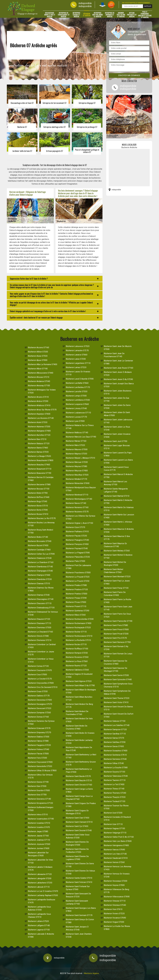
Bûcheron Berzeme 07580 (39, 485)
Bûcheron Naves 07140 (76, 503)
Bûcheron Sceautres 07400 (116, 751)
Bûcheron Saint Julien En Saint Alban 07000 (117, 414)
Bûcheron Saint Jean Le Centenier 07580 (118, 362)
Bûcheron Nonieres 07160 (77, 507)
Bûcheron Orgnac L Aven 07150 (79, 523)
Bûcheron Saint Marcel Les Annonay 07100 (115, 483)
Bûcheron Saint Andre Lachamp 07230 (79, 742)
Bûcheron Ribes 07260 (76, 615)
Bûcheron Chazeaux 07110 (40, 623)
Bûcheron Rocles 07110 (76, 644)
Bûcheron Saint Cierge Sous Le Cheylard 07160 (79, 798)
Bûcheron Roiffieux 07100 (77, 649)
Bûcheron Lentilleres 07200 (78, 400)
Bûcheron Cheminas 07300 (40, 628)
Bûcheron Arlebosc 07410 (39, 405)
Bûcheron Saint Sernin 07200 (116, 675)
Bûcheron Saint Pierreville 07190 (118, 621)
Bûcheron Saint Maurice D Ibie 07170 (117, 538)
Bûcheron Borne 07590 (38, 510)
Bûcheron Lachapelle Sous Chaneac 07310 (39, 916)
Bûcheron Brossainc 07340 (40, 541)
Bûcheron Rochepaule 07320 (78, 628)
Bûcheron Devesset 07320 (40, 708)
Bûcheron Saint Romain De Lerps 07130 (118, 655)
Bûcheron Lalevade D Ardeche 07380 (41, 935)
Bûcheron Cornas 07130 (38, 666)
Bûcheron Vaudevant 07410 (116, 858)
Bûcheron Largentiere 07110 (78, 363)
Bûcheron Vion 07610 (113, 909)
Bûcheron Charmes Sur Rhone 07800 (41, 589)
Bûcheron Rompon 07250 (77, 653)
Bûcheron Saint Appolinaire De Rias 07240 (79, 749)
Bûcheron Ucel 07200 (113, 813)
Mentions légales (91, 973)
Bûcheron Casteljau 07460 (39, 550)
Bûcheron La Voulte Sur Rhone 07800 (117, 928)
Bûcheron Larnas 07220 (76, 367)
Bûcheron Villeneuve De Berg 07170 (116, 891)
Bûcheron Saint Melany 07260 (117, 551)
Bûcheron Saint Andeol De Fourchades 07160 (77, 713)
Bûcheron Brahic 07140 (38, 537)
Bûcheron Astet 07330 (38, 422)
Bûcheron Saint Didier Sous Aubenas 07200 (78, 836)
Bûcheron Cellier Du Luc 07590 (41, 554)
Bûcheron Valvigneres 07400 (116, 845)
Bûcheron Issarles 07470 (39, 827)
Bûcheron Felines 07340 (39, 749)
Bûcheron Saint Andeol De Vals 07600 (79, 720)
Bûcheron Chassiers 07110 (40, 603)
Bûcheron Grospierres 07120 (40, 803)
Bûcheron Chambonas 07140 (40, 567)
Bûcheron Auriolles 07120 (39, 435)
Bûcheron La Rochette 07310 (78, 640)
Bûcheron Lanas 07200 (76, 359)
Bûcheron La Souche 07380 (116, 768)
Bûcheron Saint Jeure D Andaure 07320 (118, 374)
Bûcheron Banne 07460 (38, 448)
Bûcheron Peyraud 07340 (77, 548)
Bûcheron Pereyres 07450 (77, 544)
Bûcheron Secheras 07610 (115, 755)
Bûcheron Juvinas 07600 (39, 848)
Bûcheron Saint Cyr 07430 (77, 826)
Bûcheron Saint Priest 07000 (116, 630)
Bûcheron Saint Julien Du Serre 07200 (117, 407)
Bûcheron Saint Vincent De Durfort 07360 (119, 715)
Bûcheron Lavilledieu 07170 (78, 387)
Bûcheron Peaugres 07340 (77, 540)
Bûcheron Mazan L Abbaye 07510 (80, 458)
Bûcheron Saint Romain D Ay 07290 (116, 648)
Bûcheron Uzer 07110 (113, 824)
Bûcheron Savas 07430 (114, 746)
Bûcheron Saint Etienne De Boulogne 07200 (77, 843)
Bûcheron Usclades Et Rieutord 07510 (117, 819)
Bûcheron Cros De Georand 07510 (43, 687)
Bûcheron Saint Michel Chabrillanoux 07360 (113, 571)
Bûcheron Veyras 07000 (114, 885)
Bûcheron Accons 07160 (39, 347)
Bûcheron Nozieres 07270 (77, 512)
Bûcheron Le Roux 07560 (77, 661)
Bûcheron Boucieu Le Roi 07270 (42, 518)
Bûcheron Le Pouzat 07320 (78, 577)
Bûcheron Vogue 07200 (114, 922)
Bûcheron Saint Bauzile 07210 (79, 780)
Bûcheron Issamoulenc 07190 (41, 819)
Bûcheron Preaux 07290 (76, 598)
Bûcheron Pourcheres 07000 (78, 573)
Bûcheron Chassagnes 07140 (41, 599)
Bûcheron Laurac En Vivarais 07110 (78, 373)
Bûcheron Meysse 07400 (77, 471)
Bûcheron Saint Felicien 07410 (79, 882)
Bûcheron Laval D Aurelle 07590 (80, 379)
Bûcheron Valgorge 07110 (115, 833)
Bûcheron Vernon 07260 (114, 862)
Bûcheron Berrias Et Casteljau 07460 (41, 479)
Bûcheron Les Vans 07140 (115, 854)
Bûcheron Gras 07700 (37, 795)
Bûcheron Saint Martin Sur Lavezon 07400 (119, 516)
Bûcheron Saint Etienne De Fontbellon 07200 (77, 851)
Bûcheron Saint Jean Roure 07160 (119, 368)
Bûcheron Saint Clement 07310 (79, 822)
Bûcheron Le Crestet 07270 (40, 679)
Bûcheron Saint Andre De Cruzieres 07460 (77, 727)
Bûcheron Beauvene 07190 (40, 473)
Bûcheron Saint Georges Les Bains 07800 (81, 910)
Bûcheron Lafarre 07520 (38, 921)
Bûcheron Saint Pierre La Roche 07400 (118, 601)
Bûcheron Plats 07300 (75, 561)
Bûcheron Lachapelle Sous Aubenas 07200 (39, 908)
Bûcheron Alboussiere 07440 (41, 373)
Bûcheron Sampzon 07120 (115, 729)
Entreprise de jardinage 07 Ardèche (110, 15)
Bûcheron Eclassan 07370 (39, 728)
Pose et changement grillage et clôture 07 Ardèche (145, 15)
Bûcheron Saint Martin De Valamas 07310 (119, 509)
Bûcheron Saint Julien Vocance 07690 (117, 436)
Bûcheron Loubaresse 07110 (78, 413)
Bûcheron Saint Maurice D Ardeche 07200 (119, 531)
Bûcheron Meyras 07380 (76, 466)
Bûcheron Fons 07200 (37, 758)
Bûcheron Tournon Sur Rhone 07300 (116, 807)
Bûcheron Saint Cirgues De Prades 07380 (81, 805)
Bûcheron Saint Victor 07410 (116, 702)
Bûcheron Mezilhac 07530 (77, 475)
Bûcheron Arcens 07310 (38, 397)
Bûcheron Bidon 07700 (38, 493)
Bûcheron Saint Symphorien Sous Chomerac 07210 (118, 685)
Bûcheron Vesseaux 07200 (116, 881)
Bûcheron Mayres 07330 (76, 454)
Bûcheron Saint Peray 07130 (116, 588)
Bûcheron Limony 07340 (76, 408)
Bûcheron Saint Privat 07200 (116, 634)
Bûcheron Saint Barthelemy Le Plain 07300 (79, 771)
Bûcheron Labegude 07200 (40, 878)
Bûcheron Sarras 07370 (114, 738)
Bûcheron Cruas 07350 (38, 691)
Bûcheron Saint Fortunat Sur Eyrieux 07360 (78, 888)
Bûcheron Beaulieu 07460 (39, 465)
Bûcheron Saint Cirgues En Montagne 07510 (77, 812)
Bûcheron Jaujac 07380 (38, 831)
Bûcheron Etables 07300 (39, 737)
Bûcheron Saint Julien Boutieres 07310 (118, 392)
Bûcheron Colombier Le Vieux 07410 (41, 660)
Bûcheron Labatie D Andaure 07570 (40, 869)
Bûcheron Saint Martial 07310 (117, 496)
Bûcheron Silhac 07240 (114, 763)
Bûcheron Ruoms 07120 (76, 666)
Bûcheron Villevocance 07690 (117, 897)
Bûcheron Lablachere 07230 (40, 883)
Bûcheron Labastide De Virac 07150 (40, 861)
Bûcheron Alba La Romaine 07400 (43, 364)
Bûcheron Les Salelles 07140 (117, 725)
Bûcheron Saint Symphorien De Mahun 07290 (117, 692)
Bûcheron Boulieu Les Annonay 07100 (41, 524)
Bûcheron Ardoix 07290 (38, 401)
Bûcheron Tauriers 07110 (115, 780)
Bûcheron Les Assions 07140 (41, 418)
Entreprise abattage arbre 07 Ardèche (98, 15)
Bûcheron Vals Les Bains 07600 (118, 841)
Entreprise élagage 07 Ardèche (76, 15)
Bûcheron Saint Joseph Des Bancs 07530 (119, 385)
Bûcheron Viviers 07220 (114, 914)
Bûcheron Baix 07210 (37, 439)
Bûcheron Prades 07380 (76, 585)
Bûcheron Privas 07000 (76, 602)
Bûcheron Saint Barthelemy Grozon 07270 (81, 763)
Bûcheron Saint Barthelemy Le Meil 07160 (81, 756)
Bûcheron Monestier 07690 (78, 483)
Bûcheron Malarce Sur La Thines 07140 (80, 427)
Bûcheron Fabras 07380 (38, 741)
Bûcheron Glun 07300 (37, 786)
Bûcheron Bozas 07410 (38, 514)
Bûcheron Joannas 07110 (39, 840)
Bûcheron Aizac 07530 (38, 356)
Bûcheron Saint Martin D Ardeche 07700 (118, 502)
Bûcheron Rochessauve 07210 (79, 636)
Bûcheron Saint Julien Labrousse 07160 (118, 421)
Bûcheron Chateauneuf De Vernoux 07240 (43, 613)
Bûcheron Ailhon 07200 (38, 352)
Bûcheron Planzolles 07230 (78, 557)
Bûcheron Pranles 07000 (77, 594)
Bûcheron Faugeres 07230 (39, 745)
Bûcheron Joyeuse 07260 (39, 844)
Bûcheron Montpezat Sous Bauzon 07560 (81, 489)
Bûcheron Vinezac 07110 (115, 901)
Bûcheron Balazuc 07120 (39, 443)
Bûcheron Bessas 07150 (39, 489)
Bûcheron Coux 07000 (37, 675)
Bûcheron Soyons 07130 (114, 772)
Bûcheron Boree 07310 (38, 506)
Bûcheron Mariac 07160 (76, 441)
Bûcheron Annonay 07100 (39, 386)
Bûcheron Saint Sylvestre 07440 (118, 680)
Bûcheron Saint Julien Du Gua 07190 (116, 399)
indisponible (85, 3)
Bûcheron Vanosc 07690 (114, 850)
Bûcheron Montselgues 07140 (79, 499)
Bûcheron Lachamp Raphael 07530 (43, 895)
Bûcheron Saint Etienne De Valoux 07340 (80, 872)
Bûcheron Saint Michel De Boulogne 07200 (115, 564)
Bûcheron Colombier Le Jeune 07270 (41, 653)
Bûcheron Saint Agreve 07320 (79, 681)
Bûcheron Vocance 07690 (115, 918)
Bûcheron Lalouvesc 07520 (78, 346)
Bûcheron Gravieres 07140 (39, 799)
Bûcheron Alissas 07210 (39, 377)
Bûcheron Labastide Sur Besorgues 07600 (38, 854)
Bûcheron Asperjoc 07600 (39, 414)
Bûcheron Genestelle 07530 (40, 766)
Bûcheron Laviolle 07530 (77, 392)
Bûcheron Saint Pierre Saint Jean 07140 (118, 608)
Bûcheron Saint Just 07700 (116, 441)
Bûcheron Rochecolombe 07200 (80, 619)
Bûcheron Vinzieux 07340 (115, 905)
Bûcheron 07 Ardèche (87, 15)
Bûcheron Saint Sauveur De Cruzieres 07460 (116, 662)
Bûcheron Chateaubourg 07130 (41, 608)
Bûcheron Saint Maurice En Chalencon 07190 (115, 545)
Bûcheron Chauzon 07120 (39, 619)
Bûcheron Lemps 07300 (76, 396)
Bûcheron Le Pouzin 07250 (78, 581)
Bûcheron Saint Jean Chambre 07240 (79, 935)
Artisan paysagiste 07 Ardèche (132, 15)
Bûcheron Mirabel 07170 (76, 479)
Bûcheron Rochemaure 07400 (79, 623)
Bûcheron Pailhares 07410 (77, 532)
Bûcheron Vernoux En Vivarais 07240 (117, 875)
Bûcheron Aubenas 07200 (39, 427)
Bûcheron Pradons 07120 (77, 589)
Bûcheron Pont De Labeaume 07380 (78, 567)
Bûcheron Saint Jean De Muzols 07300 (118, 348)
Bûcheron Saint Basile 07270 (78, 776)
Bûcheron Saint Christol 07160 (79, 785)
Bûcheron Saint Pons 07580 (116, 625)
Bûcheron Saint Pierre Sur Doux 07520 (117, 615)
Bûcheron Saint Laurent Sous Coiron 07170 (116, 469)
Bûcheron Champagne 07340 (40, 571)
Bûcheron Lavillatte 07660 (77, 383)
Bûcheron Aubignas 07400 (39, 431)
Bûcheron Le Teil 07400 (114, 784)
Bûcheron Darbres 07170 (39, 696)
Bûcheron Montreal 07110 (77, 495)
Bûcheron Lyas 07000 (75, 421)
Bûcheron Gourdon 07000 (39, 790)
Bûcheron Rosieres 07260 (77, 657)
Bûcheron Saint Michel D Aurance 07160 (118, 556)
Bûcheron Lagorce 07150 (39, 930)
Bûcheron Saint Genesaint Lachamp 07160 (77, 902)
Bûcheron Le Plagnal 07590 (78, 553)
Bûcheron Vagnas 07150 (114, 828)
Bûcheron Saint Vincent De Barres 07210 (118, 708)
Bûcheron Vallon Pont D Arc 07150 (119, 837)
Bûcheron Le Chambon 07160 (41, 562)
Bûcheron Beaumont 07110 (40, 469)
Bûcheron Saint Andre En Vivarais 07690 (80, 734)
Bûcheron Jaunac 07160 (38, 836)
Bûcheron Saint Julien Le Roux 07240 (117, 428)
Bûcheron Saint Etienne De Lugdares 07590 (77, 858)
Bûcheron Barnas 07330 (38, 452)
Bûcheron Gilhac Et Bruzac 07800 (42, 771)
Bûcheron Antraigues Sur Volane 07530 (42, 391)
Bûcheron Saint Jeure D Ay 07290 (118, 379)
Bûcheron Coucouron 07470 (40, 670)
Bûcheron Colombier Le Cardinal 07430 (42, 646)
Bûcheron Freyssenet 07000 (40, 762)
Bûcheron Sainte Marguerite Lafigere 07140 (116, 490)
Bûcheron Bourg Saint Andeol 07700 (40, 531)
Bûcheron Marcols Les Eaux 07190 (81, 437)
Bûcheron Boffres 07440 (39, 497)
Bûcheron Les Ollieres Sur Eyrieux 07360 (81, 517)
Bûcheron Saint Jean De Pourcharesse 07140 (114, 355)
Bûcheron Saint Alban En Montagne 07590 (81, 691)
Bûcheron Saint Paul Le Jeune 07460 (117, 582)
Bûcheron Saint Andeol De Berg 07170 (79, 706)
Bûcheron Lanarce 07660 (77, 355)
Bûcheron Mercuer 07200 (77, 462)
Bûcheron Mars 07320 (75, 445)
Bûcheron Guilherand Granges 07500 (41, 809)
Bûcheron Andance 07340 (39, 381)
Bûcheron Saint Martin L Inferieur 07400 (118, 523)
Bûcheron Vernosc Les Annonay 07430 (118, 868)
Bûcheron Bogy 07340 (38, 501)
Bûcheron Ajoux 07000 (38, 360)
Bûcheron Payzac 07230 (76, 536)
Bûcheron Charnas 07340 (39, 595)
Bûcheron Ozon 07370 (75, 527)
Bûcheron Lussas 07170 (76, 417)
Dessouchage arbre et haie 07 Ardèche (50, 15)
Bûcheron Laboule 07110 (39, 887)
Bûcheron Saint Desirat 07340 (79, 830)
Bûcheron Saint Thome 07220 (117, 698)
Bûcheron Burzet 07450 (38, 545)
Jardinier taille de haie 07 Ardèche (121, 15)
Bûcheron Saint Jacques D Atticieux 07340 (77, 928)
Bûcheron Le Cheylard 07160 (40, 632)
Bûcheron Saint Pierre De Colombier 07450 (115, 594)
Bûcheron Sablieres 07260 (77, 670)
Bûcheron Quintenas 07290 (78, 611)
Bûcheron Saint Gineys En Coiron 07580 (80, 921)
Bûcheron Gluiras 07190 (38, 782)
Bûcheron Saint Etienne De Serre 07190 (80, 865)
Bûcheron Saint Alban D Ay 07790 (80, 685)
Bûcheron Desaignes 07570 (40, 704)
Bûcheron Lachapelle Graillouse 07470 (42, 901)
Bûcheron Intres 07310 (38, 815)
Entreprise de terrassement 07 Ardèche (64, 15)
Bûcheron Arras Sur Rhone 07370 (42, 410)
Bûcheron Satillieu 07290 (115, 742)
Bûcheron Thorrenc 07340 (115, 793)
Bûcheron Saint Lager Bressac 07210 (117, 447)
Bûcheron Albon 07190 (38, 369)
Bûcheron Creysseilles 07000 (41, 683)
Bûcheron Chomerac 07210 (40, 640)
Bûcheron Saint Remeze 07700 (117, 642)
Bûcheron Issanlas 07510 (39, 823)
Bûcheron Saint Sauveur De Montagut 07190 (116, 670)
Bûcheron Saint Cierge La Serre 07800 (79, 790)
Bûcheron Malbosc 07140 (77, 433)
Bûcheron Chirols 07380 (38, 636)
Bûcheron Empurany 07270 (40, 732)
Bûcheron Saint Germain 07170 (79, 915)
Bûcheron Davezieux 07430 (40, 700)
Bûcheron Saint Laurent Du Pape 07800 (118, 454)
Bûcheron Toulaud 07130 (115, 801)
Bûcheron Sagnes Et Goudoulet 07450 (79, 676)
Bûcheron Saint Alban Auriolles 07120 (79, 698)
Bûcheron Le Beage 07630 (39, 456)
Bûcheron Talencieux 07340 (116, 776)
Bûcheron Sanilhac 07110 (115, 734)
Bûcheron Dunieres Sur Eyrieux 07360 (41, 723)
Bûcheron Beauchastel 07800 (41, 460)
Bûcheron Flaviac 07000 (38, 754)
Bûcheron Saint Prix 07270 (115, 638)
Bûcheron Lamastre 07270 (77, 350)
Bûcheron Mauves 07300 (77, 449)
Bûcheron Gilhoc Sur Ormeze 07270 (40, 776)
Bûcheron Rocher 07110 (76, 632)
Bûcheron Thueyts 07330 (115, 797)
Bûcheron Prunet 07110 (76, 606)
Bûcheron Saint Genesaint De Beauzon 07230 (78, 895)
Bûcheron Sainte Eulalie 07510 (79, 878)
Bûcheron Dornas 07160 (38, 717)
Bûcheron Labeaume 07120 (40, 874)
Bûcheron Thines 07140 (114, 789)
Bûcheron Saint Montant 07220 (117, 577)
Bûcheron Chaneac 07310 (39, 584)
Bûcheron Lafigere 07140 (39, 925)
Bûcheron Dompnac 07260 (39, 713)
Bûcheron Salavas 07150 (115, 721)
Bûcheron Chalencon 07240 (40, 558)
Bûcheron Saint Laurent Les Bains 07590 (118, 461)
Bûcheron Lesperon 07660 (77, 404)
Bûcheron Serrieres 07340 (115, 759)
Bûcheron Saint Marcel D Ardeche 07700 (118, 476)
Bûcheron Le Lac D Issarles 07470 (43, 891)
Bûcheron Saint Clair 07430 (78, 818)
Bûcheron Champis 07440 (39, 575)
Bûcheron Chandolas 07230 (40, 579)
